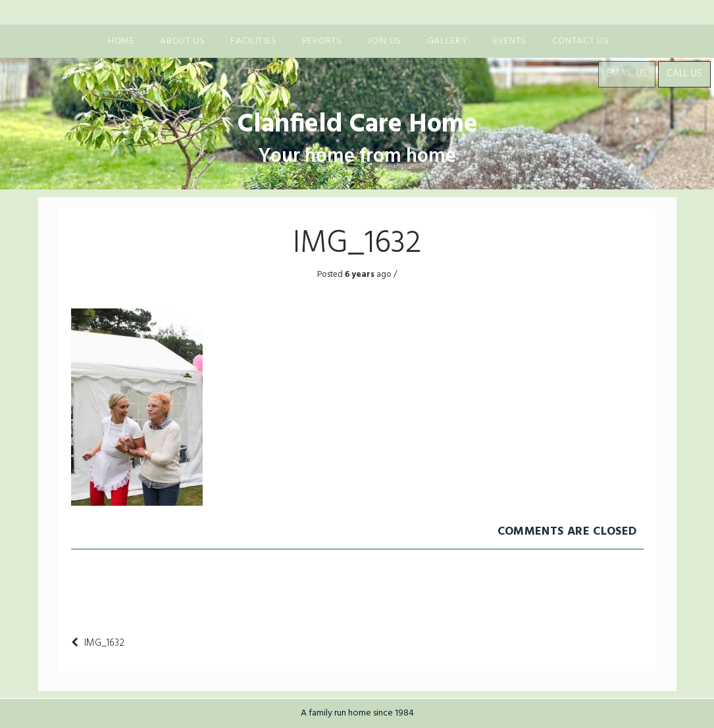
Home (121, 41)
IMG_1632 (104, 643)
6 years (359, 275)
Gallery (447, 41)
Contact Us (581, 41)
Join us (384, 41)
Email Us (627, 74)
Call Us (684, 74)
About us (183, 41)
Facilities (253, 41)
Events (510, 41)
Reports (322, 41)
